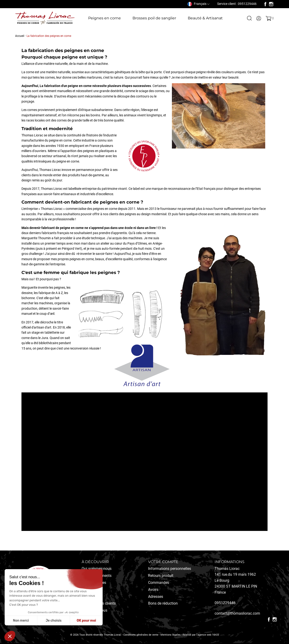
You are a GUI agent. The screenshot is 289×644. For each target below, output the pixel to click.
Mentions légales (171, 635)
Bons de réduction (163, 603)
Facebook (265, 4)
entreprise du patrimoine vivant (104, 189)
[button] (10, 636)
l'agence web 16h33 (208, 635)
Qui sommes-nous (97, 569)
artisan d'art (43, 327)
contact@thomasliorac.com (237, 613)
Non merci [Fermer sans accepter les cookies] (21, 621)
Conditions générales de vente (141, 635)
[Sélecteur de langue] (198, 4)
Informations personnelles (170, 569)
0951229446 (225, 603)
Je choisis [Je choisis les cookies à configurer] (54, 621)
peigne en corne (80, 86)
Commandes (159, 583)
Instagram (271, 4)
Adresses (156, 597)
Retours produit (161, 576)
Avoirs (153, 590)
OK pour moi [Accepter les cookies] (86, 621)
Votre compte (163, 562)
